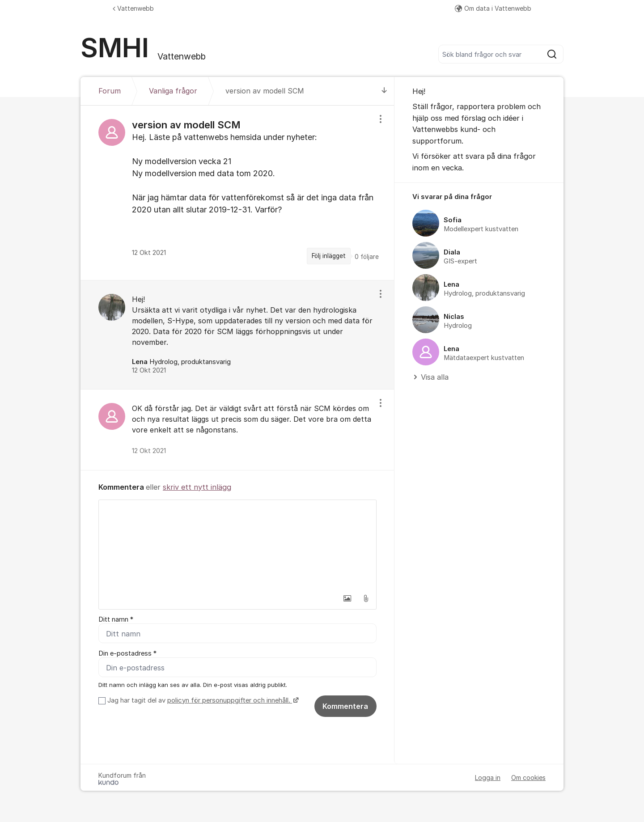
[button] (347, 598)
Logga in (488, 778)
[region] (237, 193)
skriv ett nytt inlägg (197, 487)
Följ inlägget (329, 256)
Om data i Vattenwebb (493, 8)
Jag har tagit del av (202, 700)
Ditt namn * (116, 619)
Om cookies (528, 778)
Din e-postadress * (127, 653)
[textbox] (237, 545)
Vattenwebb (133, 8)
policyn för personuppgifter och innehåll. (230, 700)
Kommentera (345, 706)
